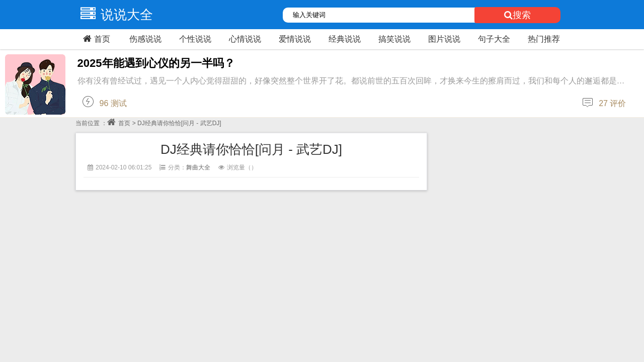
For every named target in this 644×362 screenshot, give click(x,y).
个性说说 (195, 39)
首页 (95, 39)
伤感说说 (145, 39)
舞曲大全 (198, 167)
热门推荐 (544, 39)
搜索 (517, 15)
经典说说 (345, 39)
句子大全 (494, 39)
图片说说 (444, 39)
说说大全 (114, 15)
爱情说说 (295, 39)
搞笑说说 (394, 39)
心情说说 (245, 39)
